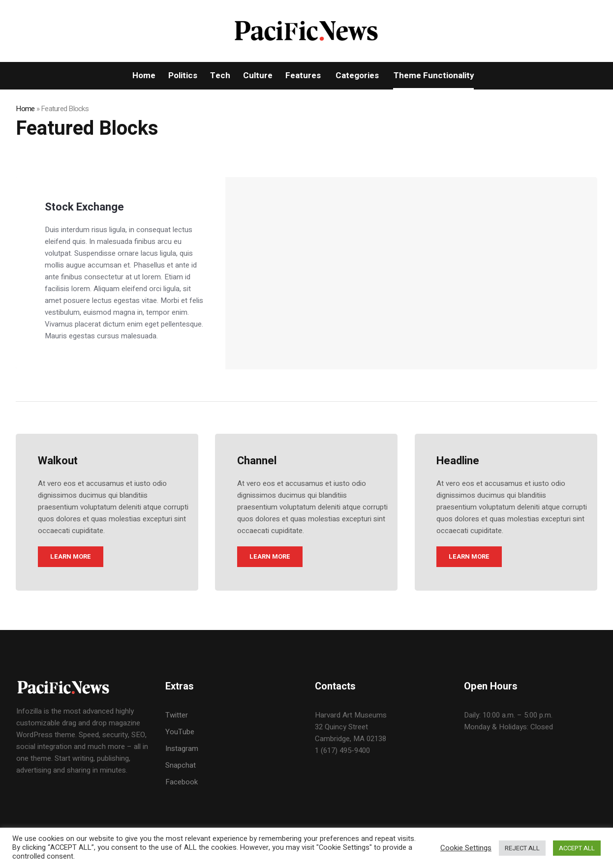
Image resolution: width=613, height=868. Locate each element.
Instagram (182, 748)
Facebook (182, 782)
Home (25, 109)
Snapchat (181, 765)
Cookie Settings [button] (466, 848)
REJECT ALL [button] (522, 848)
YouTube (180, 732)
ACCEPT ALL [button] (577, 848)
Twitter (177, 715)
